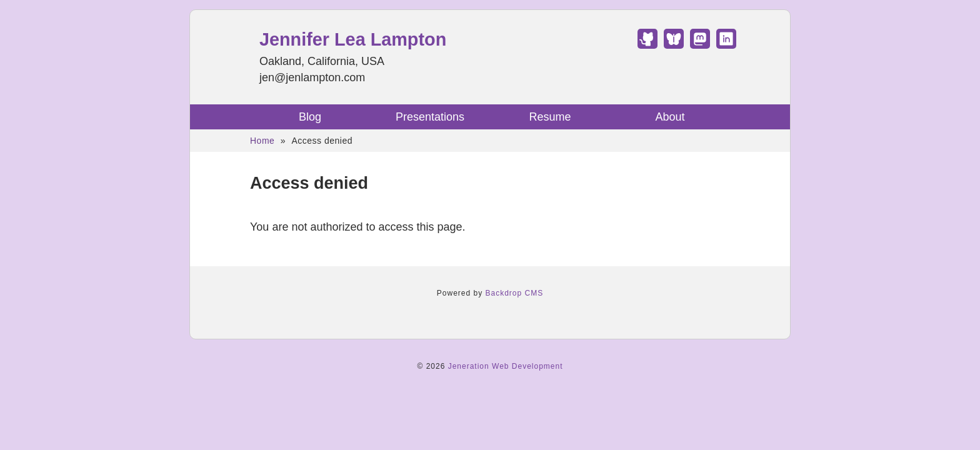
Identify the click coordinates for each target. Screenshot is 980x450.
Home (262, 141)
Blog (310, 117)
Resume (550, 117)
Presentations (430, 117)
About (670, 117)
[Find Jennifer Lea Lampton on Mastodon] (700, 45)
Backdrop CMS (515, 293)
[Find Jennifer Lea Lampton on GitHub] (647, 45)
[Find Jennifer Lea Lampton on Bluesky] (674, 45)
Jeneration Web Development (506, 366)
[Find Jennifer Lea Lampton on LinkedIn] (726, 45)
